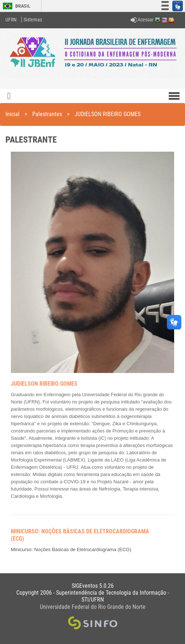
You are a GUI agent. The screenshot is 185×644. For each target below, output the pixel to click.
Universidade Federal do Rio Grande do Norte (93, 607)
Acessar (142, 20)
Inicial (12, 114)
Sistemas (33, 20)
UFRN (11, 20)
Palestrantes (47, 114)
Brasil (15, 6)
